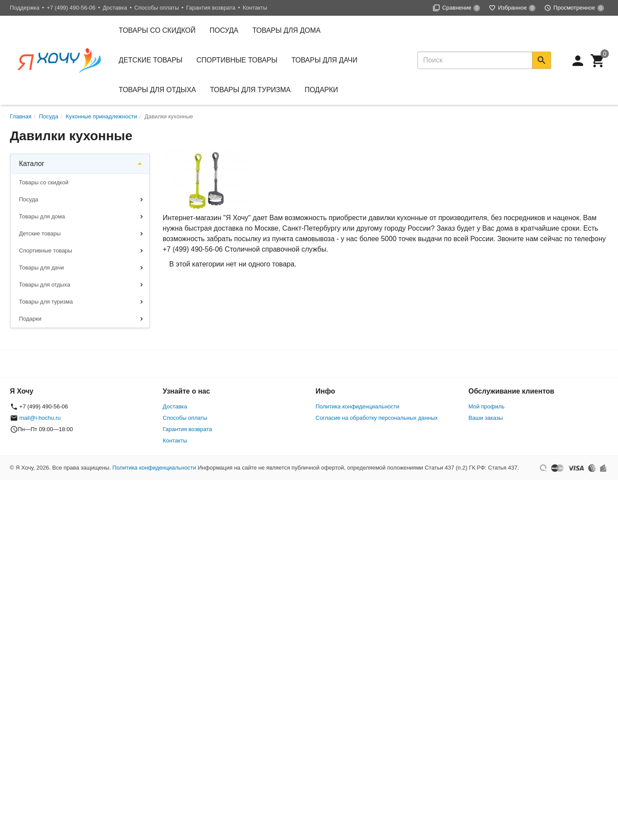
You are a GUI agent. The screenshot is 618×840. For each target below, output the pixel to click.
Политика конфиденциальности (358, 406)
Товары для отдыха (157, 90)
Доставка (115, 8)
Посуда (224, 30)
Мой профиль (487, 406)
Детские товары (151, 60)
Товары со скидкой (157, 30)
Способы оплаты (157, 8)
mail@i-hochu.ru (40, 418)
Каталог (32, 164)
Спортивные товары (237, 60)
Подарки (322, 90)
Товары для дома (287, 30)
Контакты (255, 8)
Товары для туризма (250, 90)
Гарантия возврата (211, 8)
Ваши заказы (486, 418)
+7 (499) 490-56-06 (71, 8)
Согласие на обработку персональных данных (377, 418)
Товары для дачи (324, 60)
